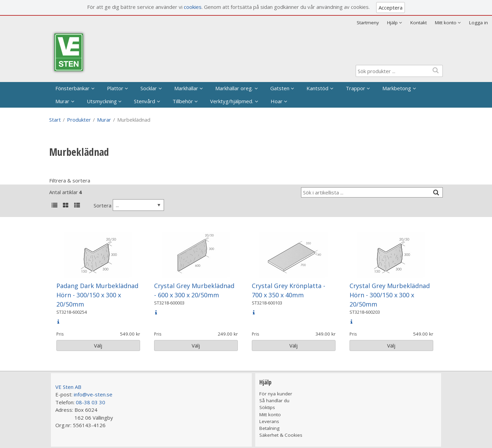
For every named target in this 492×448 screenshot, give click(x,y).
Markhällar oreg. (234, 88)
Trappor (356, 88)
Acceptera (391, 8)
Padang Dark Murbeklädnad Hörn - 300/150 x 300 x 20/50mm (97, 295)
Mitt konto (270, 415)
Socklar (149, 88)
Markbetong (397, 88)
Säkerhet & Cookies (281, 435)
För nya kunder (276, 394)
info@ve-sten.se (93, 394)
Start (55, 120)
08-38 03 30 (91, 402)
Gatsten (280, 88)
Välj (98, 345)
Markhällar (186, 88)
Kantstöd (317, 88)
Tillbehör (183, 101)
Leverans (269, 421)
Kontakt (419, 23)
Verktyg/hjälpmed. (232, 101)
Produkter (79, 120)
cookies (193, 7)
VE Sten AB (68, 387)
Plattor (115, 88)
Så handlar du (274, 401)
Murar (62, 101)
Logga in (479, 23)
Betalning (269, 428)
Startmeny (368, 23)
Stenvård (145, 101)
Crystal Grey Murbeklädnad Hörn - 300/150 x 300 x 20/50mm (390, 295)
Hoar (277, 101)
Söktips (267, 407)
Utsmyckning (102, 101)
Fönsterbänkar (72, 88)
